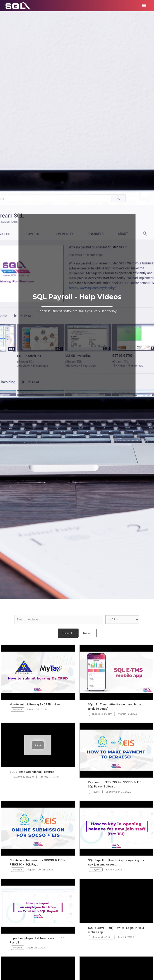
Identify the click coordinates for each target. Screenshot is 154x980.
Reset (87, 633)
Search (68, 633)
